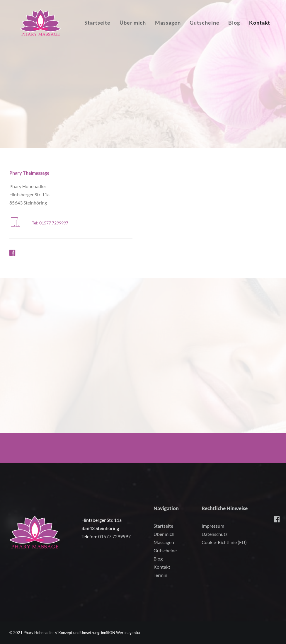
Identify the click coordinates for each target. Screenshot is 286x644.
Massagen (180, 30)
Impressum (213, 526)
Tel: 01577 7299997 (50, 223)
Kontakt (162, 567)
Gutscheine (217, 30)
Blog (247, 30)
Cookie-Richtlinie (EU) (224, 542)
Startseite (110, 30)
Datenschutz (215, 534)
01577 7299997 (114, 536)
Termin (160, 575)
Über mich (145, 30)
